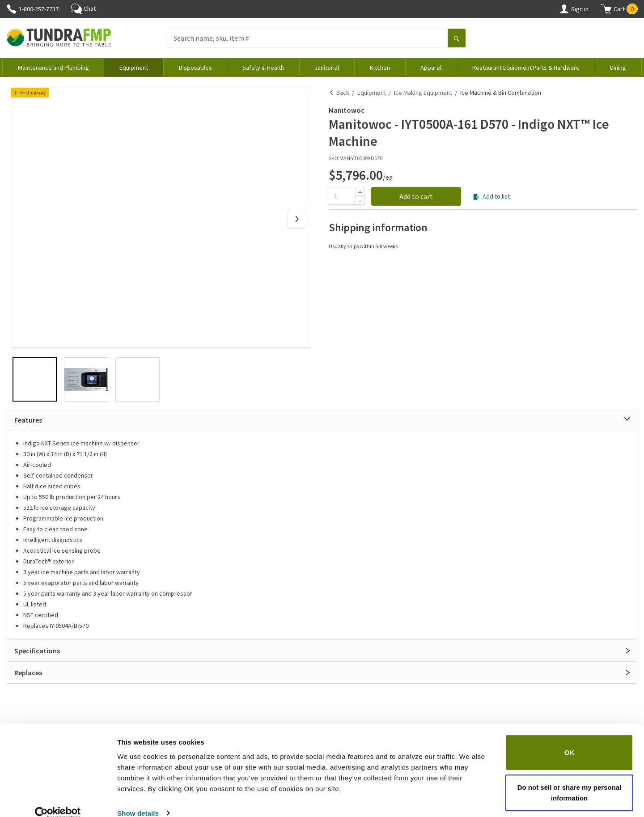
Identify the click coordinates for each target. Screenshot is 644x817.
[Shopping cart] (606, 9)
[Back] (332, 93)
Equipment (134, 68)
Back (343, 93)
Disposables (195, 68)
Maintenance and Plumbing (53, 68)
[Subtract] (360, 201)
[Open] (628, 651)
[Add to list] (476, 197)
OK (570, 739)
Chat (83, 8)
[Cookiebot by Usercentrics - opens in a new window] (58, 800)
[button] (619, 9)
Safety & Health (263, 68)
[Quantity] (342, 196)
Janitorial (327, 68)
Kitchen (380, 68)
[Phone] (12, 9)
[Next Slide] (297, 219)
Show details (138, 799)
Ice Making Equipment (423, 93)
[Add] (360, 192)
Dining (618, 68)
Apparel (431, 68)
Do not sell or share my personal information (570, 779)
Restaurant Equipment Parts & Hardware (526, 68)
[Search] (457, 39)
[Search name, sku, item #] (308, 38)
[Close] (627, 419)
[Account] (564, 9)
